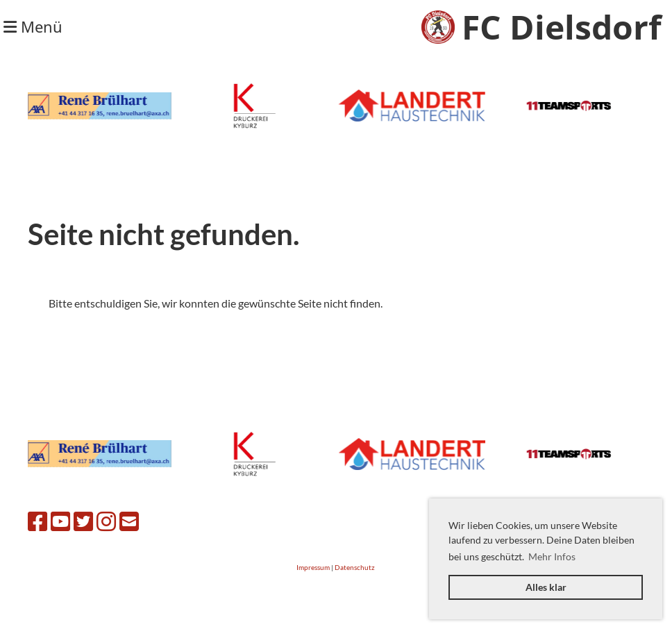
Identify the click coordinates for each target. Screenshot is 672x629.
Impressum (313, 568)
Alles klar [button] (546, 587)
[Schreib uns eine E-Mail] (129, 521)
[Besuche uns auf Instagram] (106, 521)
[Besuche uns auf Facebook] (37, 521)
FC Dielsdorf (562, 27)
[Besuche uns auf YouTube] (60, 521)
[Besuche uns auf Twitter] (83, 521)
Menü (33, 26)
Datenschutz (355, 568)
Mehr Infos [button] (552, 556)
